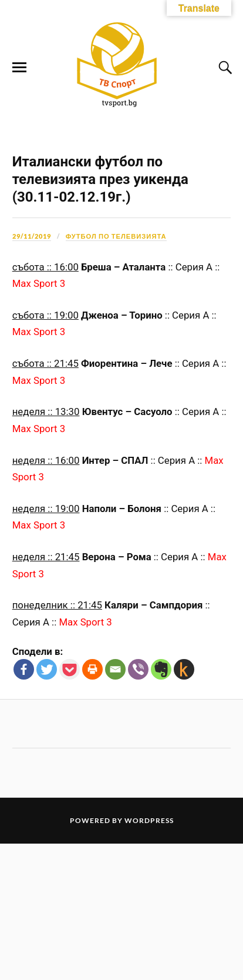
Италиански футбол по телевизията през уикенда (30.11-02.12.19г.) (100, 316)
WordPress (149, 957)
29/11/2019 (32, 373)
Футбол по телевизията (116, 373)
